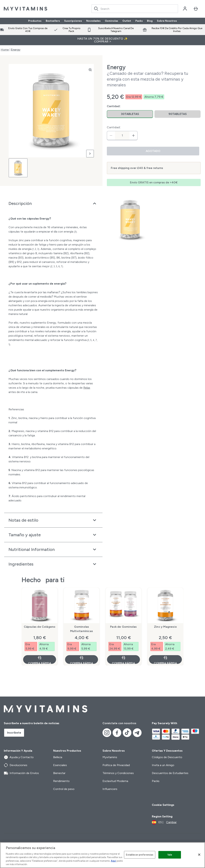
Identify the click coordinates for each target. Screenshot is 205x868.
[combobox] (135, 9)
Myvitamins (110, 757)
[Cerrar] (199, 855)
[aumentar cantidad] (133, 136)
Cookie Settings (163, 805)
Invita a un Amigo (163, 765)
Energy (16, 50)
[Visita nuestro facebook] (117, 733)
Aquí (113, 861)
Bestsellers (53, 21)
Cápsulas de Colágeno (40, 627)
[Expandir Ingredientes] (53, 564)
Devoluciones (16, 765)
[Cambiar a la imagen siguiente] (90, 154)
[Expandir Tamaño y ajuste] (53, 535)
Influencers (110, 789)
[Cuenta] (185, 9)
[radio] (130, 114)
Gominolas (111, 21)
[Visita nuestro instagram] (107, 733)
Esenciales (60, 765)
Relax (87, 388)
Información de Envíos (21, 773)
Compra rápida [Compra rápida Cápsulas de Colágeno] (40, 660)
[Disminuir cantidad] (111, 136)
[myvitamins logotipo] (25, 9)
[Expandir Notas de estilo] (53, 520)
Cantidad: (114, 127)
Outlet (127, 21)
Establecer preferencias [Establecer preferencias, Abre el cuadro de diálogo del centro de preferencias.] (140, 855)
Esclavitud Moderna (115, 781)
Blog (150, 21)
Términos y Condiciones (118, 773)
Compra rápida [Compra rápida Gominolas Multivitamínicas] (82, 660)
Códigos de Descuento (167, 757)
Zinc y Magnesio (165, 627)
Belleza (58, 757)
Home (5, 50)
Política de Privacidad (116, 765)
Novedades (93, 21)
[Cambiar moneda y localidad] (164, 822)
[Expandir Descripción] (53, 203)
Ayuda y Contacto (19, 757)
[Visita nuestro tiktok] (127, 733)
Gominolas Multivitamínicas (82, 629)
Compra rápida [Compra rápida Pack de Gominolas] (123, 660)
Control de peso (64, 789)
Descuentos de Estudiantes (170, 773)
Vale (170, 855)
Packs (139, 21)
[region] (102, 855)
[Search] (96, 9)
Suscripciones (73, 21)
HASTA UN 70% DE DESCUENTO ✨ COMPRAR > (103, 40)
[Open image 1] (18, 168)
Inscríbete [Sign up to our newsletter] (14, 733)
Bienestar (59, 773)
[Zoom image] (90, 70)
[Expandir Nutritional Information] (53, 549)
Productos (35, 21)
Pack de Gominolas (123, 627)
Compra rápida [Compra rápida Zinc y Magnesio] (165, 660)
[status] (122, 136)
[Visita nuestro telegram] (137, 733)
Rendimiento (61, 781)
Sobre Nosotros (167, 21)
